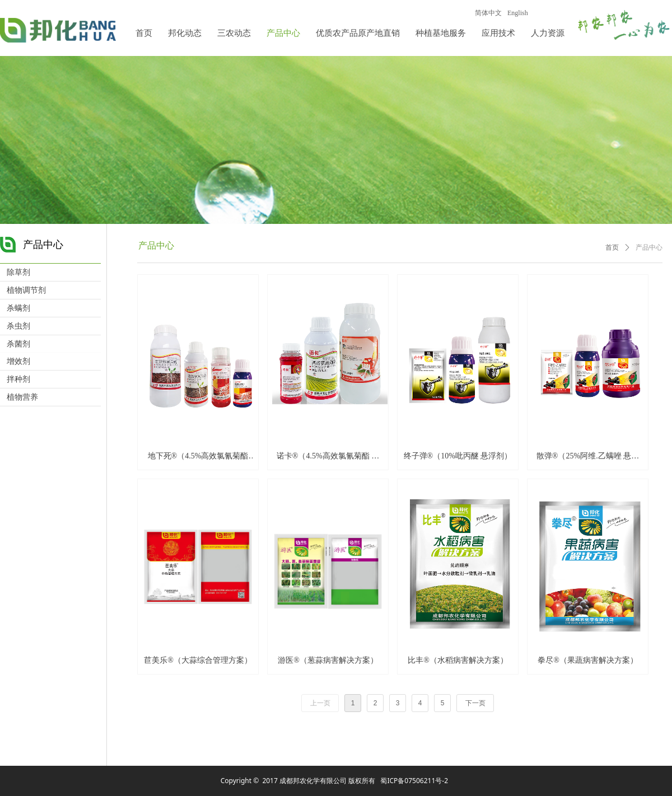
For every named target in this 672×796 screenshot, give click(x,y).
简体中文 (488, 13)
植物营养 (22, 397)
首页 (612, 247)
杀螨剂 (18, 308)
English (518, 13)
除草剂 (18, 272)
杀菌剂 (18, 344)
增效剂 (18, 361)
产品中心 (649, 247)
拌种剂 (18, 379)
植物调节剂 (26, 290)
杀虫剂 (18, 326)
